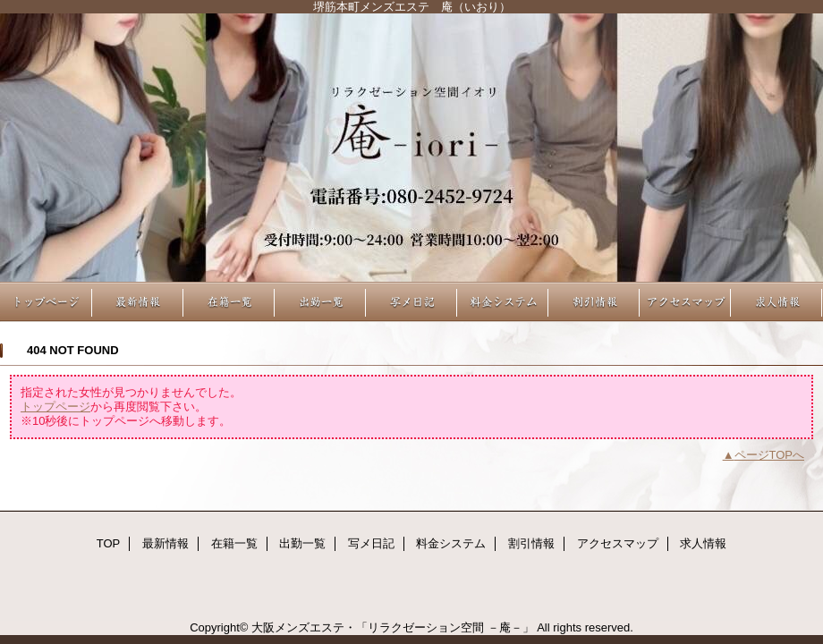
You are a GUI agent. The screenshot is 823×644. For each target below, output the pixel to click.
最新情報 (138, 302)
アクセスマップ (685, 302)
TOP (47, 302)
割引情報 (594, 302)
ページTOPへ (770, 455)
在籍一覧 (229, 302)
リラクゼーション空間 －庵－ (411, 148)
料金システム (503, 302)
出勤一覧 (320, 302)
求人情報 (776, 302)
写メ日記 (411, 302)
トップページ (55, 407)
